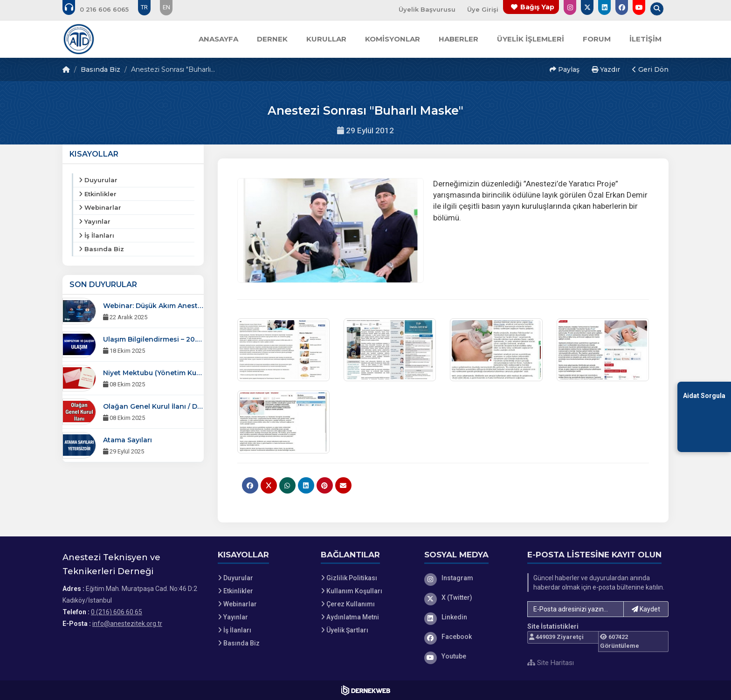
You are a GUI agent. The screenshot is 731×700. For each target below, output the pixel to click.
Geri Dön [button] (650, 69)
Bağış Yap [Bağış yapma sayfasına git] (537, 7)
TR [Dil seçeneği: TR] (144, 7)
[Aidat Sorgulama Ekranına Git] (704, 417)
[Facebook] (469, 637)
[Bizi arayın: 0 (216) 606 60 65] (102, 9)
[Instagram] (469, 578)
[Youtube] (469, 656)
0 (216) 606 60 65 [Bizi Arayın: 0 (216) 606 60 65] (117, 612)
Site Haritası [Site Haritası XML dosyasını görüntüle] (551, 663)
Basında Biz (100, 69)
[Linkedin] (469, 617)
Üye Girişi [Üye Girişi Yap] (483, 9)
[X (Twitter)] (469, 597)
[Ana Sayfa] (79, 39)
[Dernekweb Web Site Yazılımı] (366, 690)
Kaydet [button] (646, 609)
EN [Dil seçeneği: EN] (166, 7)
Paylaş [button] (565, 69)
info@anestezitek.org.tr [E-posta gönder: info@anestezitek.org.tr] (127, 624)
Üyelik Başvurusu (427, 9)
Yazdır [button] (606, 69)
